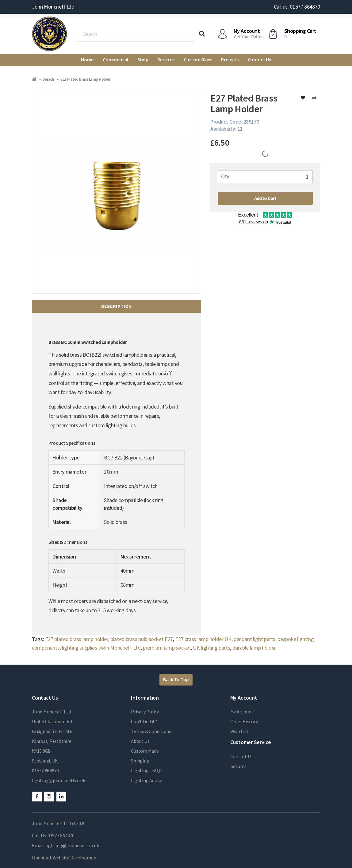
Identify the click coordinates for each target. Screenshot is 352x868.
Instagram (49, 797)
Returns (238, 766)
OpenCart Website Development (65, 858)
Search (48, 79)
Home (87, 60)
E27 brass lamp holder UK (203, 639)
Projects (230, 60)
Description (117, 306)
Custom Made (145, 751)
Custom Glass (198, 60)
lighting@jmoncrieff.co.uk (59, 780)
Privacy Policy (145, 712)
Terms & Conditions (151, 731)
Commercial (115, 60)
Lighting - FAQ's (147, 770)
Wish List (239, 731)
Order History (244, 721)
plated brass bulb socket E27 (142, 639)
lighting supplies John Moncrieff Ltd (101, 648)
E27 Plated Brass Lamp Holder (85, 79)
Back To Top (176, 679)
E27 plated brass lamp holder (77, 639)
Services (166, 60)
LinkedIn (61, 797)
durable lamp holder (254, 648)
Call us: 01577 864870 (297, 7)
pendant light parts (254, 639)
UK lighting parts (211, 648)
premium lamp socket (167, 648)
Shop (143, 60)
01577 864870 (45, 770)
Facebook (37, 797)
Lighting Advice (146, 780)
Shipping (140, 761)
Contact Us (259, 60)
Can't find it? (144, 721)
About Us (140, 741)
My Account (242, 712)
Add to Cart (265, 198)
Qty (225, 176)
